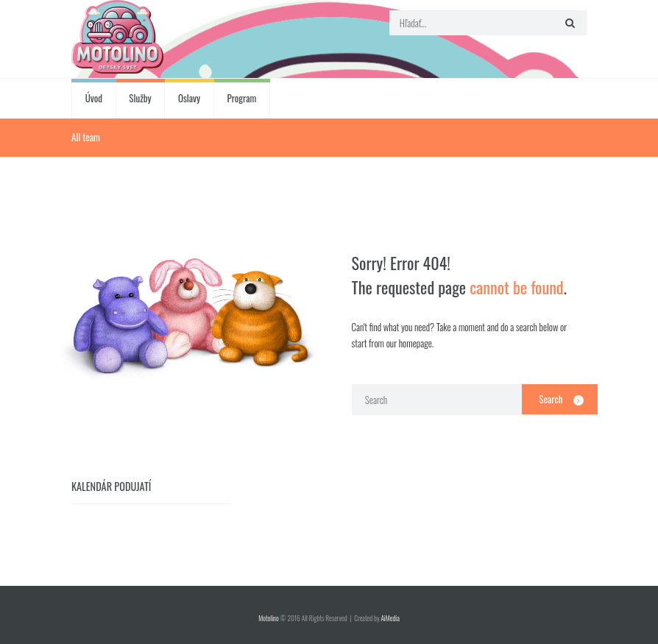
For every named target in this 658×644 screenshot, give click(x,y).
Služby (140, 98)
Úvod (94, 98)
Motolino (268, 618)
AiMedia (390, 618)
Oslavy (189, 98)
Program (242, 98)
